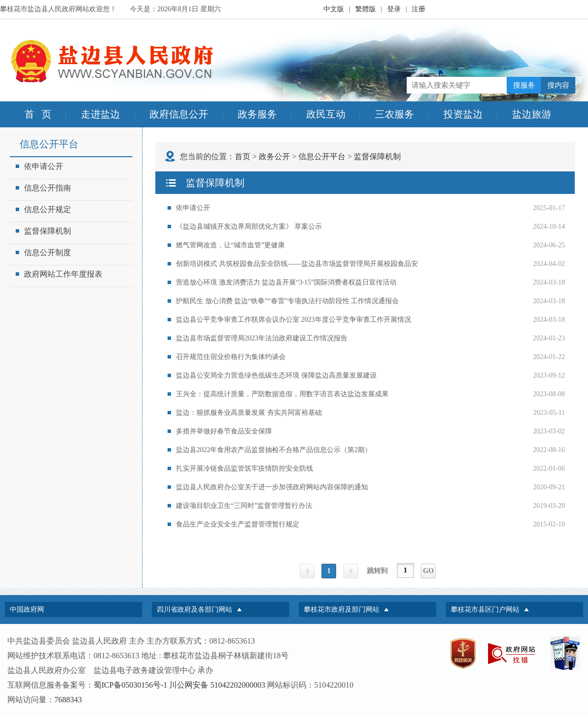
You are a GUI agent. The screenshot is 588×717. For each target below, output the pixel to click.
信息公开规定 (43, 209)
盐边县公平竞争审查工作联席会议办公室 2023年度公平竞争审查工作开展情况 (294, 320)
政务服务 (257, 114)
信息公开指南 (43, 188)
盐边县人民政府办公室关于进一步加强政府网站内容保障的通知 (272, 487)
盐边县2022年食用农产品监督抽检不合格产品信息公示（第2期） (274, 450)
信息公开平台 (322, 156)
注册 (418, 9)
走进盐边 (100, 114)
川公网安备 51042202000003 (217, 685)
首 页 (38, 114)
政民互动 (326, 114)
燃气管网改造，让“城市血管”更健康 (230, 245)
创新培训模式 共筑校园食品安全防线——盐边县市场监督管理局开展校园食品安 (297, 264)
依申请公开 (39, 166)
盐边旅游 (532, 114)
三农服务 (394, 114)
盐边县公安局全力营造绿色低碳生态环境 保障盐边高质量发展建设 (276, 375)
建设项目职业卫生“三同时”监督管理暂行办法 (244, 506)
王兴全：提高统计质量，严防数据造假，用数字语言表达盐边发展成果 (282, 394)
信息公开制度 (43, 252)
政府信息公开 (179, 114)
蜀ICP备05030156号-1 (130, 685)
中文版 (334, 9)
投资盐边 (463, 114)
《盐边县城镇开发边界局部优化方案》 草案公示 (249, 227)
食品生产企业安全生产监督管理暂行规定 (238, 524)
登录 (394, 9)
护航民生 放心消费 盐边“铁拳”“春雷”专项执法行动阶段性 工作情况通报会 (287, 301)
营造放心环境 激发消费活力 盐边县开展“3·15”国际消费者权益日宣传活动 (286, 282)
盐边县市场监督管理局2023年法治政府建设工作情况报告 (262, 338)
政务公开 (274, 156)
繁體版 (366, 9)
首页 (243, 156)
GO (428, 571)
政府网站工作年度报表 (59, 274)
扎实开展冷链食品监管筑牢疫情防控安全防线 (245, 468)
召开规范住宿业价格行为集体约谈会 (231, 357)
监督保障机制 (43, 231)
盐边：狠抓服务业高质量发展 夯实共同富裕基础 (249, 413)
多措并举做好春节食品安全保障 (224, 431)
